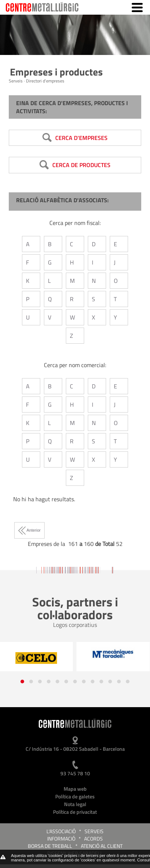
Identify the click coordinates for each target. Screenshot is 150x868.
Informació (61, 839)
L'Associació (61, 831)
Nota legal (75, 804)
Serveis (94, 831)
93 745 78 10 (75, 773)
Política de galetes (75, 796)
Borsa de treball (50, 846)
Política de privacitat (75, 812)
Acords (93, 839)
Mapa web (75, 789)
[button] (22, 682)
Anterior (29, 530)
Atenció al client (102, 846)
